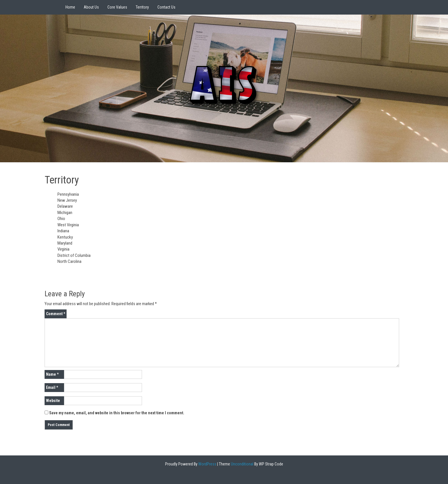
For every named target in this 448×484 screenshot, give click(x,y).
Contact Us (166, 7)
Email (52, 387)
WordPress (207, 464)
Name (52, 374)
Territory (142, 7)
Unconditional (242, 464)
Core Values (117, 7)
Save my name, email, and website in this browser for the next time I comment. (117, 413)
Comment (56, 314)
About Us (91, 7)
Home (70, 7)
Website (53, 401)
